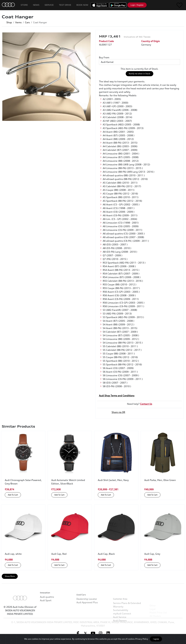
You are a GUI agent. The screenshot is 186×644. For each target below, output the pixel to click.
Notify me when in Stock (139, 74)
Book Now (82, 5)
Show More (10, 576)
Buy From (104, 57)
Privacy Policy (142, 639)
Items (18, 22)
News (36, 5)
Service (49, 5)
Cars (27, 22)
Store (24, 5)
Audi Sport (46, 613)
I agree (156, 639)
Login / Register (137, 5)
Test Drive (65, 5)
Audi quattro (47, 610)
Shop (9, 22)
